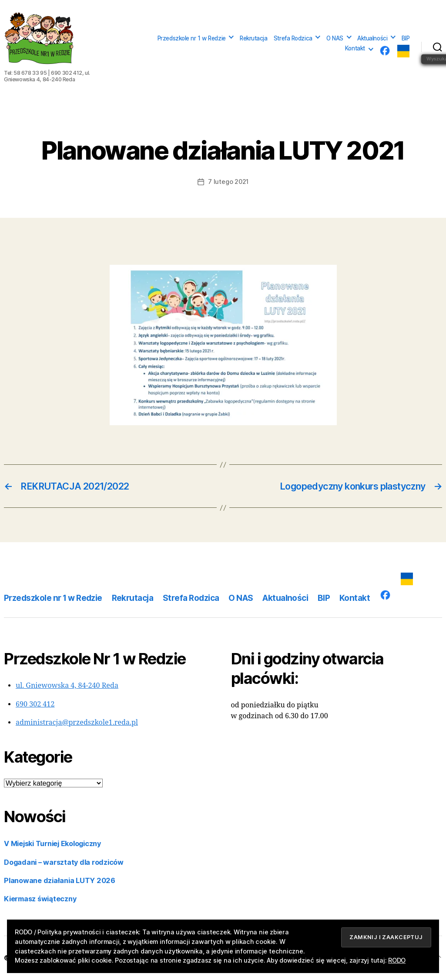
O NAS (335, 38)
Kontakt (355, 48)
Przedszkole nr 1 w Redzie (192, 38)
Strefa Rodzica (293, 38)
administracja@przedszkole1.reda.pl (77, 723)
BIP (406, 38)
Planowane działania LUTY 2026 (60, 880)
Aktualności (372, 38)
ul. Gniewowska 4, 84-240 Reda (67, 686)
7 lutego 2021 (228, 182)
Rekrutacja (254, 38)
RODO (397, 960)
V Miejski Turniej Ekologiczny (52, 843)
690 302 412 (35, 704)
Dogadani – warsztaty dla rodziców (64, 862)
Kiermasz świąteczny (40, 899)
